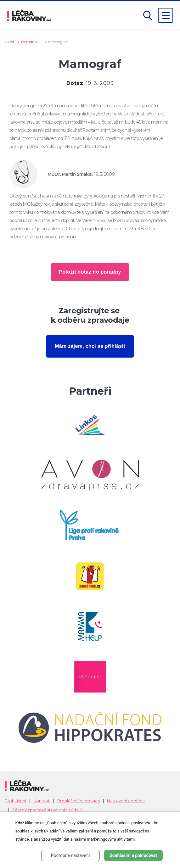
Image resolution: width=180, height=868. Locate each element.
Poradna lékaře (35, 42)
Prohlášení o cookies (79, 801)
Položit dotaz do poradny (90, 272)
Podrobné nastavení (70, 855)
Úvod (9, 42)
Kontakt (42, 801)
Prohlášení (15, 801)
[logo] (29, 15)
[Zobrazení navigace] (166, 15)
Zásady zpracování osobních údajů (47, 810)
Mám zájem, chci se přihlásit (90, 346)
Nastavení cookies (126, 801)
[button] (148, 16)
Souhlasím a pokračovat (133, 855)
